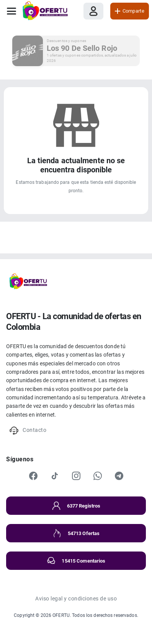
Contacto (28, 431)
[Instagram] (76, 476)
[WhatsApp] (98, 476)
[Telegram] (119, 476)
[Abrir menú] (11, 11)
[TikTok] (55, 476)
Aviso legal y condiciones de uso (76, 599)
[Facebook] (33, 476)
